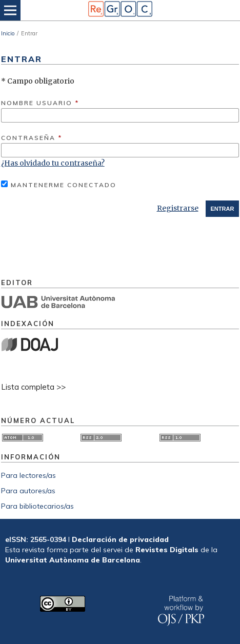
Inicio (8, 33)
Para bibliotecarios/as (37, 506)
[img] (120, 10)
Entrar (223, 209)
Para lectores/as (28, 475)
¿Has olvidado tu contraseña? (53, 163)
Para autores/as (28, 491)
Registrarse (178, 208)
